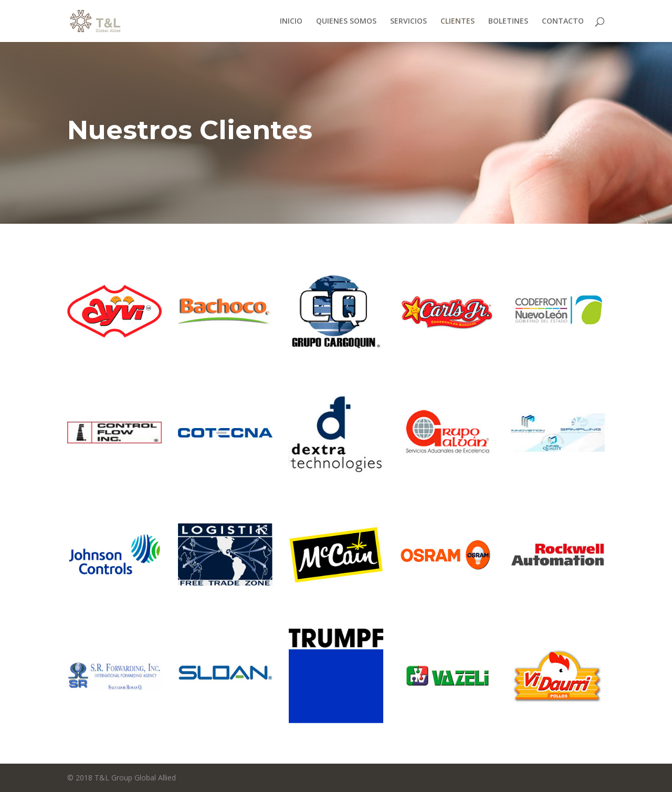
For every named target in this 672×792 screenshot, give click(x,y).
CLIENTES (458, 22)
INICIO (291, 22)
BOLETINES (508, 22)
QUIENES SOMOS (346, 22)
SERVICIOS (408, 22)
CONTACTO (563, 22)
